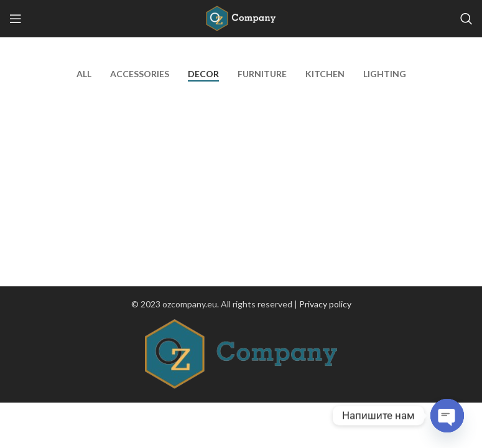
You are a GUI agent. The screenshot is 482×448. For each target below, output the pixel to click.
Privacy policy (325, 304)
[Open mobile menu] (16, 19)
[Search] (466, 19)
